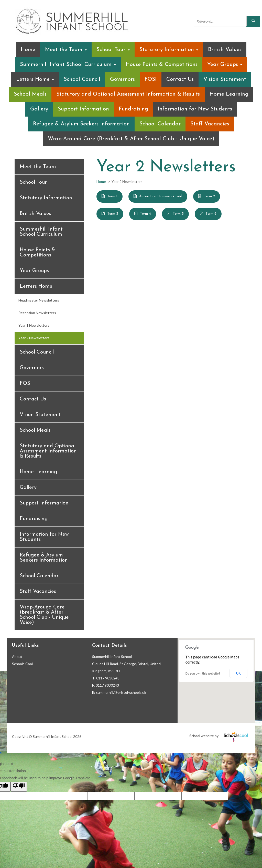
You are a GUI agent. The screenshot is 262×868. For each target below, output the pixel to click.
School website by (220, 736)
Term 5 (178, 214)
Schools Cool (22, 664)
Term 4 (145, 214)
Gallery (39, 109)
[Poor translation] (19, 787)
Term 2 (209, 196)
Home (28, 50)
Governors (122, 79)
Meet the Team (66, 50)
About (17, 657)
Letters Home (35, 79)
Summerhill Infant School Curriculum (68, 64)
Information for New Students (195, 109)
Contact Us (180, 79)
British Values (225, 50)
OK (238, 673)
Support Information (83, 109)
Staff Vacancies (210, 124)
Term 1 (112, 196)
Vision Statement (225, 79)
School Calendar (160, 124)
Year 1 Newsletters (34, 325)
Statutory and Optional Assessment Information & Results (128, 94)
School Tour (113, 50)
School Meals (30, 94)
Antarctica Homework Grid (161, 196)
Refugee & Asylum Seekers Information (81, 124)
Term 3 (113, 214)
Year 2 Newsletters (34, 338)
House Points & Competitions (162, 64)
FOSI (151, 79)
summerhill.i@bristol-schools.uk (121, 692)
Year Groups (225, 64)
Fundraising (133, 109)
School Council (82, 79)
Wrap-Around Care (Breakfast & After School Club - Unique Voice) (131, 139)
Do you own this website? (203, 674)
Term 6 (211, 214)
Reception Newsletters (37, 313)
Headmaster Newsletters (39, 300)
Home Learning (229, 94)
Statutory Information (169, 50)
